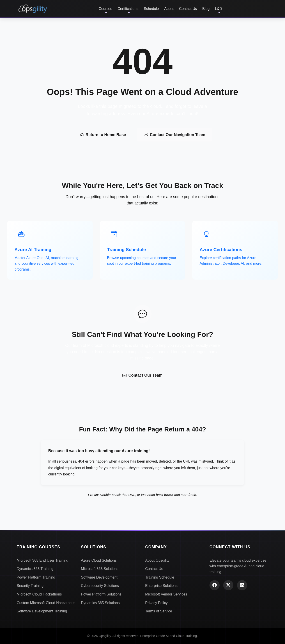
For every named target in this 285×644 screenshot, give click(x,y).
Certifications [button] (128, 9)
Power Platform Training (36, 577)
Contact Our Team (142, 375)
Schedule (151, 9)
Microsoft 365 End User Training (43, 560)
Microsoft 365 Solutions (100, 569)
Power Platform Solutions (101, 594)
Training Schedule (160, 577)
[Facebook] (215, 585)
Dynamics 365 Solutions (100, 603)
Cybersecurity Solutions (100, 586)
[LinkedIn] (242, 585)
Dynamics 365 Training (35, 569)
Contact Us (188, 9)
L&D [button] (218, 9)
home (169, 495)
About (169, 9)
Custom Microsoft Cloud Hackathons (46, 603)
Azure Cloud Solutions (99, 560)
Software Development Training (42, 611)
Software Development (99, 577)
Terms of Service (159, 611)
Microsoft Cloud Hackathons (39, 594)
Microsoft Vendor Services (166, 594)
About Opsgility (157, 560)
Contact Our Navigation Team (175, 135)
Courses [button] (106, 9)
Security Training (30, 586)
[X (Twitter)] (228, 585)
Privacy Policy (156, 603)
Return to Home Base (103, 135)
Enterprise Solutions (161, 586)
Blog (206, 9)
